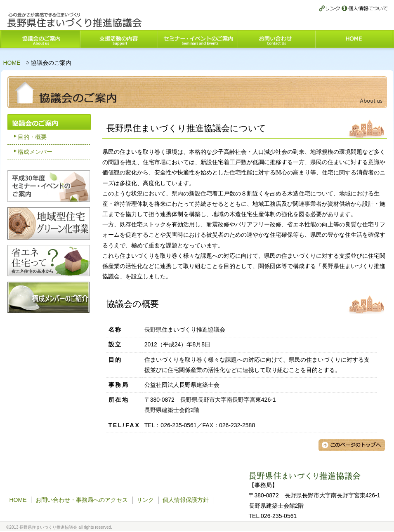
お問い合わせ (276, 39)
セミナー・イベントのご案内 (197, 39)
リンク (330, 9)
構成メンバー (35, 152)
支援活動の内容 (118, 39)
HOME (354, 39)
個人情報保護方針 (365, 9)
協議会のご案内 (40, 39)
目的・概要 (32, 137)
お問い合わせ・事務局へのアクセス (82, 500)
